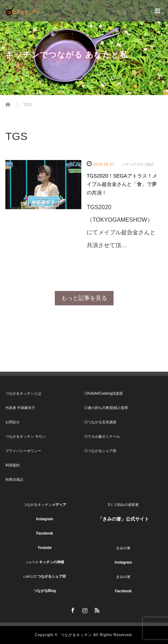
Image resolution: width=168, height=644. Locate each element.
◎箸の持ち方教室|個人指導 (106, 408)
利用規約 (13, 465)
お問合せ (13, 422)
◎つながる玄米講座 (100, 422)
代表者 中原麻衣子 (20, 408)
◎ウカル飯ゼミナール (102, 436)
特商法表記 (14, 480)
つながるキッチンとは (23, 393)
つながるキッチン (76, 635)
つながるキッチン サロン (26, 436)
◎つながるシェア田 (100, 451)
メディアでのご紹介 (138, 164)
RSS (96, 609)
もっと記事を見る (84, 298)
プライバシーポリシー (23, 451)
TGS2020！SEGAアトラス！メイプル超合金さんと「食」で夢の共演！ (122, 184)
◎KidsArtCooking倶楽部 (104, 393)
